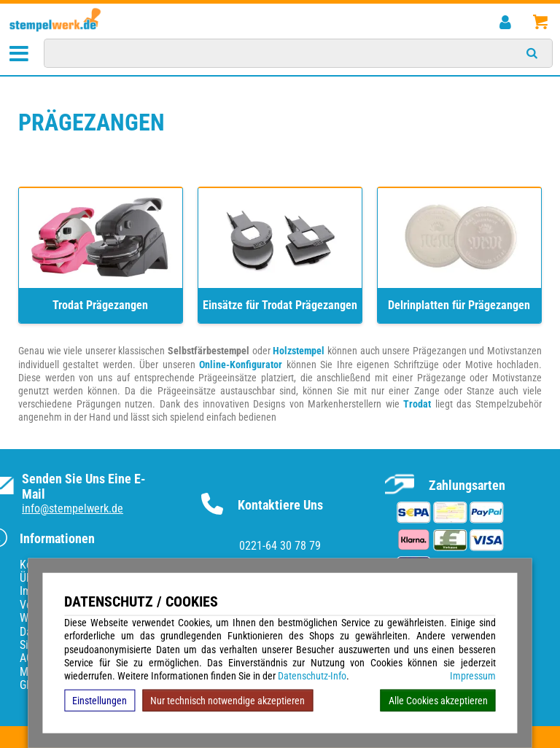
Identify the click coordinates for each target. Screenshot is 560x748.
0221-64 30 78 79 (280, 546)
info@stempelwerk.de (73, 509)
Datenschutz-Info (312, 676)
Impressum (473, 676)
